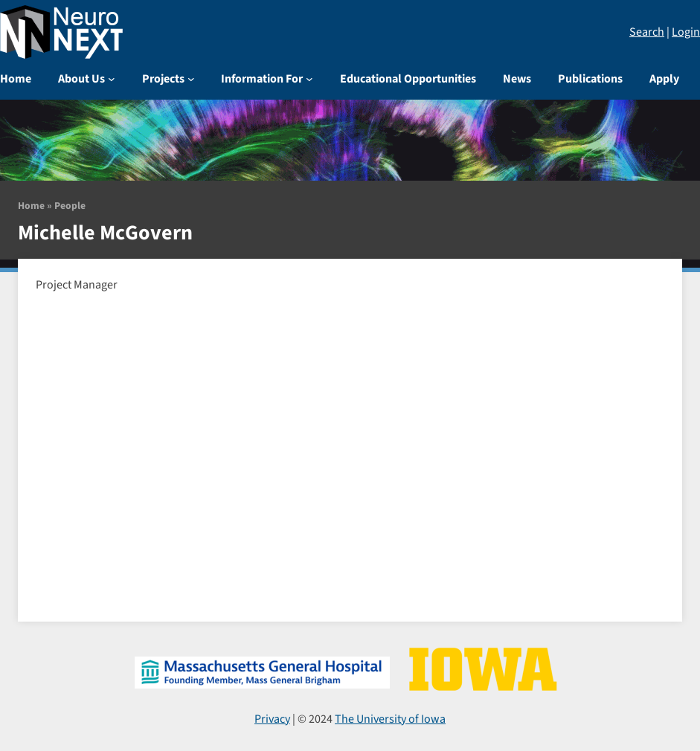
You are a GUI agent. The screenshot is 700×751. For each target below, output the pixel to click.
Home (31, 206)
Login (686, 32)
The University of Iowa (390, 719)
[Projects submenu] (191, 79)
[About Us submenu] (112, 79)
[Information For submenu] (309, 79)
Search (647, 32)
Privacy (272, 719)
